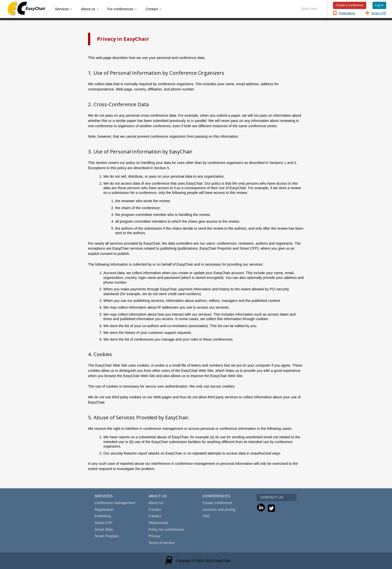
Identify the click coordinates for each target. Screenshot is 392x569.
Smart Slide (104, 530)
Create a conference (350, 5)
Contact (155, 510)
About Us (156, 503)
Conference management (115, 503)
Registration (104, 510)
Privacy (154, 536)
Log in (379, 5)
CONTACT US (272, 497)
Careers (155, 516)
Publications (347, 13)
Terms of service (162, 543)
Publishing (103, 516)
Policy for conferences (166, 530)
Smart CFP (379, 13)
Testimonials (158, 523)
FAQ (206, 516)
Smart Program (107, 536)
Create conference (217, 503)
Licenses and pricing (219, 510)
